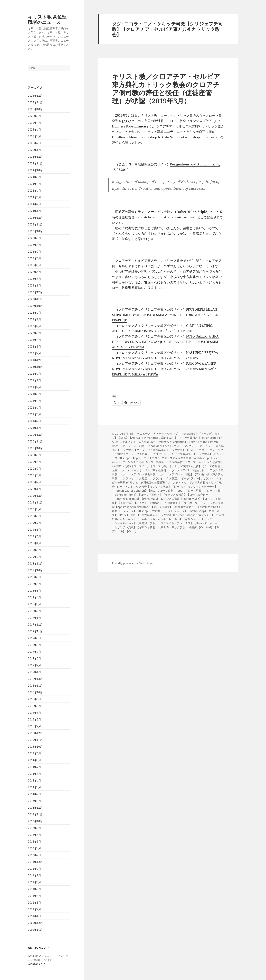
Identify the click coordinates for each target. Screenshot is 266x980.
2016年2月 (35, 726)
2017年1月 (35, 672)
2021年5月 (35, 401)
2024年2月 (35, 204)
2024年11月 (35, 163)
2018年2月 (35, 611)
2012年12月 (35, 808)
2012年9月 (35, 828)
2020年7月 (35, 469)
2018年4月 (35, 597)
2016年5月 (35, 713)
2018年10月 (35, 570)
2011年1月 (35, 916)
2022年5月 (35, 340)
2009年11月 (35, 930)
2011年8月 (35, 875)
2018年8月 (35, 584)
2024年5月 (35, 184)
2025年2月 (35, 143)
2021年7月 (35, 387)
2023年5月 (35, 265)
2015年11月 (35, 740)
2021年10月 (35, 367)
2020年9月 (35, 455)
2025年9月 (35, 116)
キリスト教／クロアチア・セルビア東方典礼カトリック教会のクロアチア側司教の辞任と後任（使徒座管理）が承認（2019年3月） (166, 88)
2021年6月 (35, 394)
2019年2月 (35, 557)
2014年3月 (35, 787)
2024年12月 (35, 157)
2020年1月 (35, 489)
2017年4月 (35, 652)
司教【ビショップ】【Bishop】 (131, 511)
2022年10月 (35, 306)
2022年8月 (35, 319)
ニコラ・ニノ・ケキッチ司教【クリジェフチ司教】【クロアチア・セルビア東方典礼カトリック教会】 (168, 452)
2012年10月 (35, 821)
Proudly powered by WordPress (133, 563)
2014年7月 (35, 767)
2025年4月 (35, 130)
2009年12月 (35, 923)
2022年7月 (35, 326)
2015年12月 (35, 733)
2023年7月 (35, 252)
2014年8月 (35, 760)
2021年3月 (35, 414)
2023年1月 (35, 285)
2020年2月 (35, 482)
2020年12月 (35, 435)
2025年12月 (35, 96)
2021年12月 (35, 360)
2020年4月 (35, 475)
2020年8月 (35, 462)
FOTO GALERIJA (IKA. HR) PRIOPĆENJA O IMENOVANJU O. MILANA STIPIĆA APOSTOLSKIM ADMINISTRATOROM (166, 342)
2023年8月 (35, 245)
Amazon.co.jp (37, 964)
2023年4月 (35, 272)
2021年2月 (35, 421)
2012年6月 (35, 842)
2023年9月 (35, 238)
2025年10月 (35, 109)
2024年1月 (35, 211)
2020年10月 (35, 448)
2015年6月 (35, 753)
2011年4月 (35, 896)
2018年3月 (35, 604)
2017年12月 (35, 625)
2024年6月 (35, 177)
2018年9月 (35, 577)
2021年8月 (35, 380)
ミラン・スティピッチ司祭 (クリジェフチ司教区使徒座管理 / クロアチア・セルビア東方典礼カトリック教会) (167, 482)
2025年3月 (35, 136)
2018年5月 (35, 591)
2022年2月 (35, 353)
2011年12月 (35, 862)
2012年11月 (35, 814)
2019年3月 (35, 550)
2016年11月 (35, 686)
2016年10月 (35, 692)
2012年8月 (35, 835)
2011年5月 (35, 889)
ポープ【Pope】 (191, 478)
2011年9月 (35, 869)
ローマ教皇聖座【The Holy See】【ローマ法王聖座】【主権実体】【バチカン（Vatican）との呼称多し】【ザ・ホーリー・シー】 (166, 501)
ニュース (145, 434)
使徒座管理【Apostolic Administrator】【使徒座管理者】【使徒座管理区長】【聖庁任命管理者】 (168, 505)
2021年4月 (35, 408)
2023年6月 (35, 258)
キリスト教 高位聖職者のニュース (47, 19)
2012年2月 (35, 855)
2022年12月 (35, 292)
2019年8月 (35, 516)
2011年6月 (35, 882)
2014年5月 (35, 774)
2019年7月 (35, 523)
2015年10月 (35, 747)
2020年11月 (35, 441)
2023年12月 (35, 218)
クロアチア (180, 446)
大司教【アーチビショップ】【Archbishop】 (180, 511)
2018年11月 (35, 563)
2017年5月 (35, 645)
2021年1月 (35, 428)
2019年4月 (35, 543)
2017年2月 (35, 665)
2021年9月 (35, 374)
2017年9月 (35, 638)
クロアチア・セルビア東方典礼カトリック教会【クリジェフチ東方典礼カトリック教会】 (168, 448)
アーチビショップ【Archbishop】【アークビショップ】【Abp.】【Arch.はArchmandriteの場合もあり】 (166, 436)
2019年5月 (35, 536)
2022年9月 (35, 313)
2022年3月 (35, 347)
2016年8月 (35, 706)
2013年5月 (35, 801)
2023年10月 (35, 231)
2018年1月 (35, 618)
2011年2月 (35, 909)
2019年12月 (35, 496)
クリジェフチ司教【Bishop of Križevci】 (147, 446)
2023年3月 (35, 279)
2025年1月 (35, 150)
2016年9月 (35, 699)
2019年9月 (35, 509)
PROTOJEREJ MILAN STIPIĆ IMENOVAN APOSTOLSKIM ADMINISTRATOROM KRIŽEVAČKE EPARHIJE (165, 315)
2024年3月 (35, 197)
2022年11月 (35, 299)
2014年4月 (35, 780)
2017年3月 (35, 658)
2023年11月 (35, 224)
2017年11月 (35, 631)
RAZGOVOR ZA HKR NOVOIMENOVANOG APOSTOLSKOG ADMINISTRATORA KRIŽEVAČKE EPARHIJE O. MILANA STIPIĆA (165, 369)
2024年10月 (35, 170)
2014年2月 (35, 794)
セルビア (192, 450)
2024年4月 (35, 191)
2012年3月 (35, 848)
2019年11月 (35, 502)
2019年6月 (35, 530)
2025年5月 (35, 123)
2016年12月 (35, 679)
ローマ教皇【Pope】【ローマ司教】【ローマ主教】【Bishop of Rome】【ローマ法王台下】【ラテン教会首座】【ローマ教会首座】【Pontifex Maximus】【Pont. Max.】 (168, 495)
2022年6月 (35, 333)
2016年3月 (35, 719)
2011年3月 (35, 903)
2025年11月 (35, 102)
